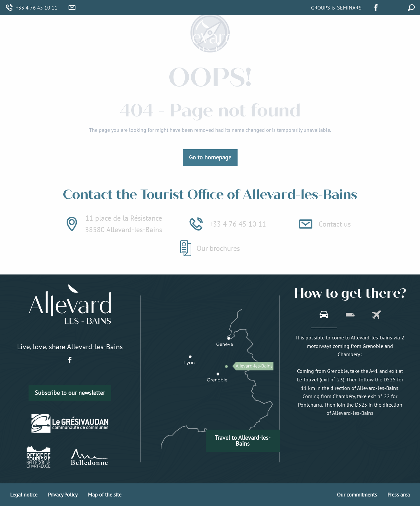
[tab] (324, 315)
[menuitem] (92, 37)
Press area (399, 495)
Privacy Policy (63, 495)
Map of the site (105, 495)
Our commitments (357, 495)
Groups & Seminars (336, 8)
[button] (397, 7)
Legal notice (24, 495)
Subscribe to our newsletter (70, 393)
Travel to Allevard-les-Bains (243, 441)
